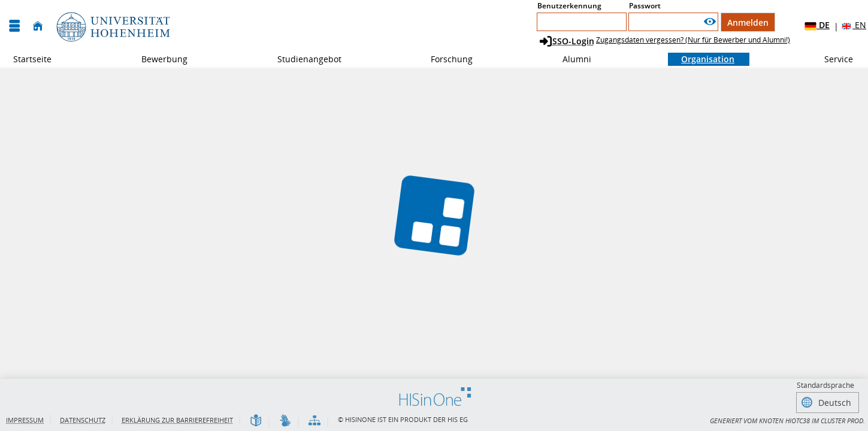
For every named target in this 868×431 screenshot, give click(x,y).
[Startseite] (38, 26)
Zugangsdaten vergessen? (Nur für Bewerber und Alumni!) (693, 40)
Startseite (32, 59)
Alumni (570, 59)
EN (853, 25)
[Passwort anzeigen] (710, 22)
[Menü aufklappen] (14, 26)
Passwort (645, 6)
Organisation (701, 59)
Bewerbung (158, 59)
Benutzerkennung (569, 6)
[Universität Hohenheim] (112, 26)
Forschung (445, 59)
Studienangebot (303, 59)
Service (832, 59)
